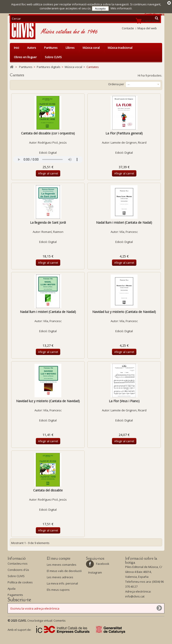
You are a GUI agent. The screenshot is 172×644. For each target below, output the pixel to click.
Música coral (91, 48)
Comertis (60, 628)
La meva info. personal (62, 583)
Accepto (100, 9)
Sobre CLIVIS (53, 57)
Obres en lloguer (25, 57)
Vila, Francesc (129, 232)
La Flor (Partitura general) (124, 133)
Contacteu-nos (18, 565)
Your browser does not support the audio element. (48, 159)
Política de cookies (20, 583)
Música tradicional (120, 48)
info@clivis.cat (135, 597)
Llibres (70, 48)
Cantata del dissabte (48, 490)
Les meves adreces (60, 577)
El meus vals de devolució (64, 571)
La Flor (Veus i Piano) (124, 401)
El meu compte (59, 558)
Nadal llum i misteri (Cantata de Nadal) (124, 222)
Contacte (128, 28)
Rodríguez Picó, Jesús (52, 142)
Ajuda (12, 590)
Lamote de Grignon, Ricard (129, 142)
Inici (16, 48)
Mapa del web (147, 28)
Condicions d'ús (18, 571)
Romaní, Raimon (52, 232)
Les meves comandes (62, 565)
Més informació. (121, 8)
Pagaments (15, 596)
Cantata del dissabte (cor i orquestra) (48, 133)
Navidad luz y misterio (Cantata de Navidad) (124, 312)
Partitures (51, 48)
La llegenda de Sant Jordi (48, 222)
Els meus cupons (58, 590)
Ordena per (116, 84)
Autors (32, 48)
